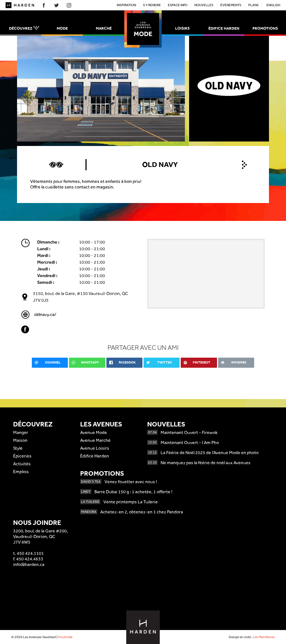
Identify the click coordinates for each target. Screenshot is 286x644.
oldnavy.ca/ (45, 314)
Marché (104, 28)
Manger (21, 432)
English (273, 5)
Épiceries (22, 456)
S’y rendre (152, 5)
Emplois (21, 472)
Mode (62, 28)
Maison (20, 440)
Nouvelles (204, 5)
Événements (231, 5)
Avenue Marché (95, 440)
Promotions (265, 28)
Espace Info (178, 5)
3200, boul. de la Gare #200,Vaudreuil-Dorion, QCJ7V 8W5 (40, 536)
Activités (22, 464)
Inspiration (126, 5)
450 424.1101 (30, 553)
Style (18, 448)
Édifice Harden (224, 28)
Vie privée (65, 637)
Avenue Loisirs (95, 448)
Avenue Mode (94, 432)
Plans (253, 5)
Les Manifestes (264, 637)
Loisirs (182, 28)
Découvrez (24, 28)
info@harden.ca (29, 564)
